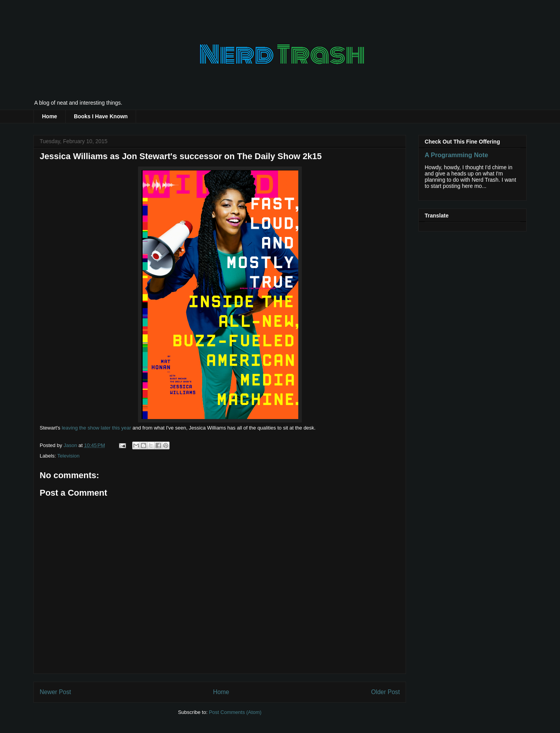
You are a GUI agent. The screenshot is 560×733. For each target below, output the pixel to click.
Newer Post (55, 692)
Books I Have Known (101, 116)
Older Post (385, 692)
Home (50, 116)
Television (68, 456)
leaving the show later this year (96, 428)
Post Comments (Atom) (235, 712)
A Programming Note (456, 155)
